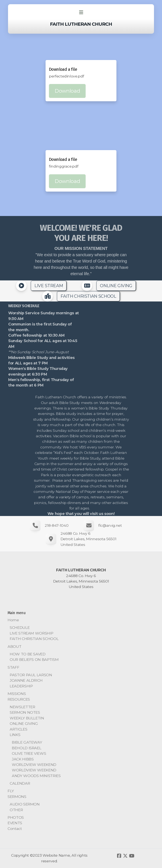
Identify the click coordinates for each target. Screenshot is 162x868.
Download (67, 91)
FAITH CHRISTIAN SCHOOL (88, 296)
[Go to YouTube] (132, 856)
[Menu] (81, 13)
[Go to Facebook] (119, 856)
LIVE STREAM (49, 286)
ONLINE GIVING (116, 286)
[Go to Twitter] (125, 856)
